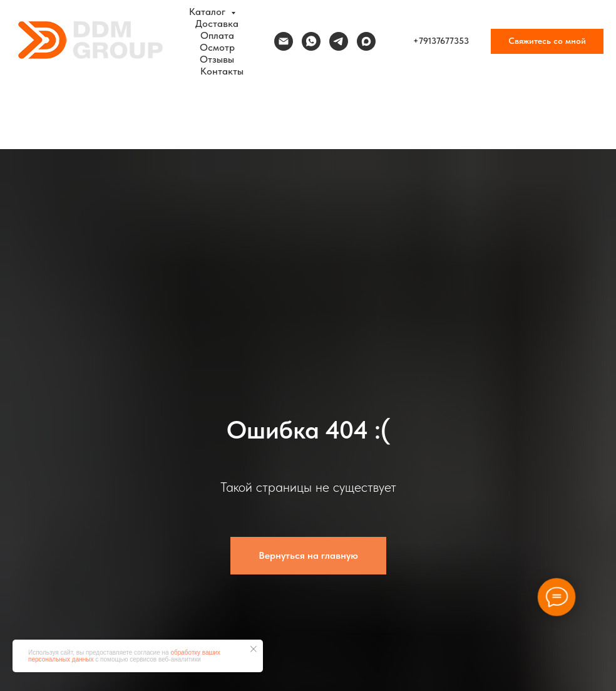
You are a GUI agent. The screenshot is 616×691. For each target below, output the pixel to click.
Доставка (217, 23)
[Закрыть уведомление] (254, 649)
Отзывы (217, 59)
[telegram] (339, 41)
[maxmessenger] (366, 41)
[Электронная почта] (284, 41)
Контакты (222, 71)
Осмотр (217, 47)
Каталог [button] (208, 12)
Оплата (217, 35)
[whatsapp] (311, 41)
